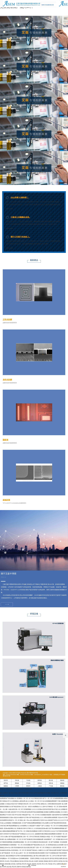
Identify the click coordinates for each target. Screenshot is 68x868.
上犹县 (40, 786)
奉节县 (6, 783)
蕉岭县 (62, 780)
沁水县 (42, 858)
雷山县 (31, 861)
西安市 (28, 786)
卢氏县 (12, 861)
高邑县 (51, 783)
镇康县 (6, 786)
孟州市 (56, 861)
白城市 (36, 861)
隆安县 (62, 786)
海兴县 (21, 861)
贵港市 (32, 858)
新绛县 (40, 783)
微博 (61, 858)
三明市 (17, 786)
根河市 (51, 861)
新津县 (40, 780)
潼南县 (62, 783)
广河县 (51, 786)
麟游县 (17, 861)
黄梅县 (17, 783)
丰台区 (7, 861)
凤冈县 (57, 858)
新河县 (52, 858)
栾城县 (46, 861)
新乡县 (51, 780)
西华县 (26, 861)
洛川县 (65, 861)
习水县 (28, 780)
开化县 (28, 783)
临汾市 (47, 858)
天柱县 (17, 780)
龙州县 (60, 861)
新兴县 (65, 858)
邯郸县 (37, 858)
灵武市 (6, 780)
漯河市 (2, 861)
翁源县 (41, 861)
